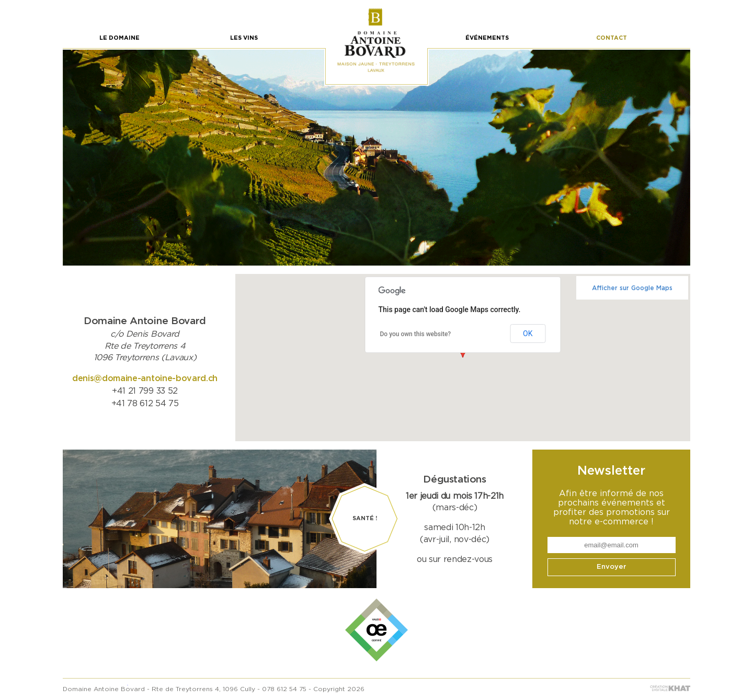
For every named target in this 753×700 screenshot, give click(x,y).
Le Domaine (119, 38)
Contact (612, 38)
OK (528, 334)
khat (670, 688)
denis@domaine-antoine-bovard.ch (145, 378)
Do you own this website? (416, 334)
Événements (487, 38)
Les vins (244, 38)
